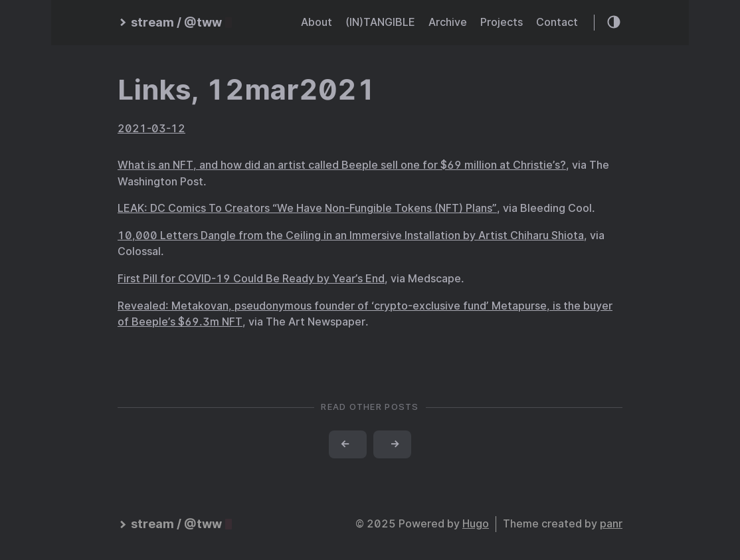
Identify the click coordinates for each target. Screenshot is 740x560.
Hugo (476, 524)
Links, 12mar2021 (247, 90)
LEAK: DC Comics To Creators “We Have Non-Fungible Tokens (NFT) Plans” (307, 208)
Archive (448, 22)
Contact (557, 22)
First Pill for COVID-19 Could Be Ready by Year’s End (251, 279)
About (317, 22)
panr (611, 524)
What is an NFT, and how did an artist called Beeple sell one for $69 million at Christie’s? (342, 165)
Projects (502, 22)
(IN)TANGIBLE (380, 22)
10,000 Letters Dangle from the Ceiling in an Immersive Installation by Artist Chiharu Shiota (351, 235)
